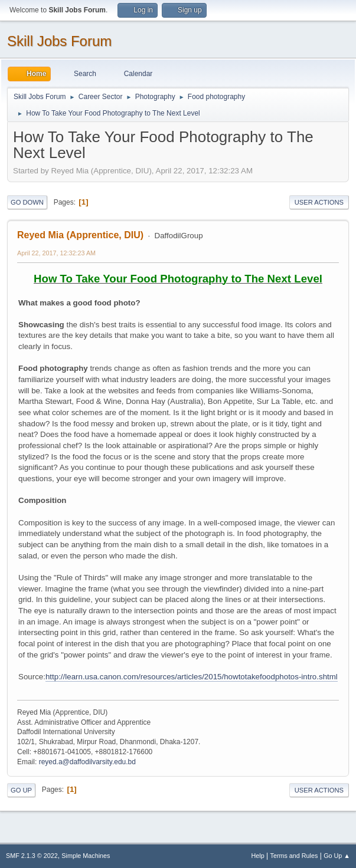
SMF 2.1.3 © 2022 (32, 856)
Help (258, 856)
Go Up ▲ (337, 856)
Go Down (27, 202)
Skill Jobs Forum (59, 41)
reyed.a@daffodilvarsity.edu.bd (87, 762)
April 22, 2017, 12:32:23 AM (56, 253)
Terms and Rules (294, 856)
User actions (319, 202)
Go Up (21, 790)
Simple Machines (86, 856)
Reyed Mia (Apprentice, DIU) (80, 235)
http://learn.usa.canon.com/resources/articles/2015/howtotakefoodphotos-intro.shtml (192, 677)
